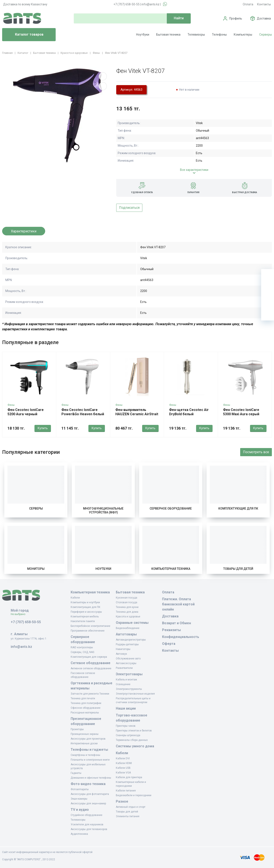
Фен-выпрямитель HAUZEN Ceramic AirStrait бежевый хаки (137, 414)
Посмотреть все (256, 452)
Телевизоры (196, 35)
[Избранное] (268, 288)
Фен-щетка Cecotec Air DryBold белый (189, 412)
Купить (43, 428)
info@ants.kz (150, 4)
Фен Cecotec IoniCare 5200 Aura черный (26, 412)
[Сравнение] (268, 301)
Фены (11, 405)
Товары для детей (238, 569)
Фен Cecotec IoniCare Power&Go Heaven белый (83, 412)
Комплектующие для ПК (238, 508)
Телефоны (219, 35)
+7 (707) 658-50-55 (127, 4)
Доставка (264, 18)
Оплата (248, 4)
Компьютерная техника (171, 569)
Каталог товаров (25, 35)
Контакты (264, 4)
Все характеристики (194, 170)
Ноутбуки (143, 35)
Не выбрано (20, 614)
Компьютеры (243, 35)
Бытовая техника (168, 35)
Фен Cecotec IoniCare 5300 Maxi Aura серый (241, 412)
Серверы (266, 35)
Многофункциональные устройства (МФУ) (103, 510)
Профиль (236, 18)
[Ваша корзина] (268, 275)
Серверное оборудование (171, 508)
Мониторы (36, 569)
